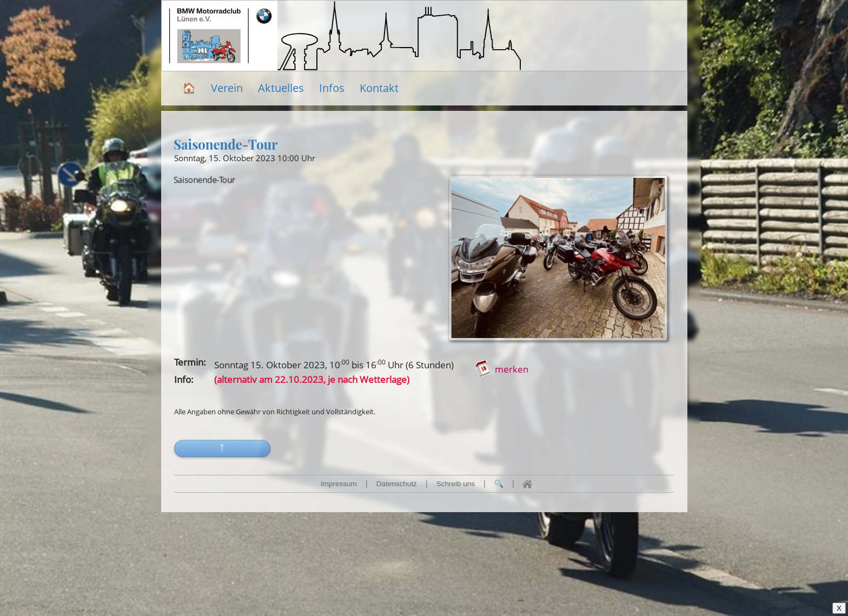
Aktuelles (281, 88)
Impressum (339, 484)
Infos (332, 88)
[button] (222, 459)
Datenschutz (397, 484)
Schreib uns (456, 484)
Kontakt (379, 88)
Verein (227, 88)
